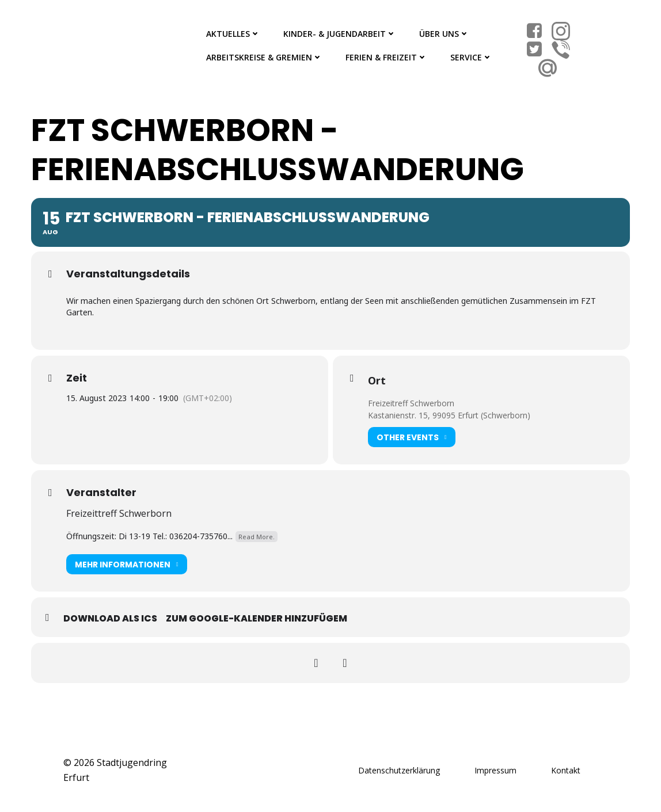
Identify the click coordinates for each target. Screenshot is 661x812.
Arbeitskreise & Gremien (264, 57)
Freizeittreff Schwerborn (119, 513)
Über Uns (444, 34)
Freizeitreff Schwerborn (411, 403)
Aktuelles (233, 34)
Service (471, 57)
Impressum (495, 770)
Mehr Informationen (127, 564)
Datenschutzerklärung (399, 770)
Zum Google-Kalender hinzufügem (257, 618)
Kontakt (566, 770)
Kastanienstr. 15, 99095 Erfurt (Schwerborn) (449, 415)
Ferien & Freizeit (386, 57)
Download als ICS (110, 618)
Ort (377, 380)
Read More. (257, 537)
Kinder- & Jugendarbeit (340, 34)
